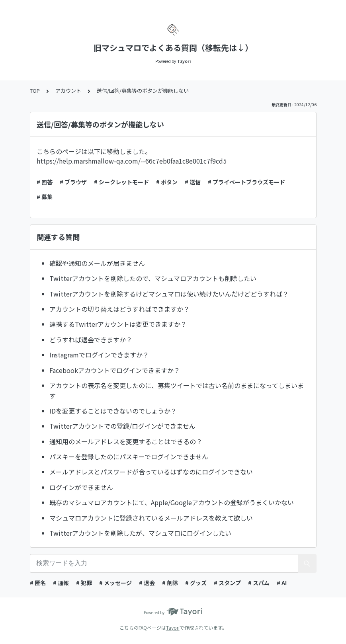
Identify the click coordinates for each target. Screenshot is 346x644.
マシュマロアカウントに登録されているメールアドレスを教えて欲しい (151, 518)
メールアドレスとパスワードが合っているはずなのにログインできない (151, 472)
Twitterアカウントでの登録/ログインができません (122, 426)
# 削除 (170, 583)
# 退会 (147, 583)
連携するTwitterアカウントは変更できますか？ (118, 324)
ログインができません (81, 487)
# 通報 (61, 583)
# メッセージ (115, 583)
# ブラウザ (73, 182)
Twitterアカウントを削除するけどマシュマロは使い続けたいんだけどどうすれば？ (169, 294)
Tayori (173, 627)
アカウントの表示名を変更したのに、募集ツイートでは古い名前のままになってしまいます (177, 390)
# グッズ (196, 583)
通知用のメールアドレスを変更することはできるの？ (126, 441)
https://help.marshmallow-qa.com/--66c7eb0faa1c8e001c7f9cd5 (132, 161)
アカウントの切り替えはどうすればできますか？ (119, 309)
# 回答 (45, 182)
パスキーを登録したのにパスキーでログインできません (129, 457)
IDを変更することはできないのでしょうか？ (113, 411)
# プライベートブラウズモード (246, 182)
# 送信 (193, 182)
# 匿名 (38, 583)
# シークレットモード (121, 182)
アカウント (68, 91)
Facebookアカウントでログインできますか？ (115, 370)
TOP (35, 91)
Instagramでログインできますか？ (99, 355)
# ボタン (167, 182)
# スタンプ (227, 583)
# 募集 (45, 197)
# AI (282, 583)
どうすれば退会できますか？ (91, 340)
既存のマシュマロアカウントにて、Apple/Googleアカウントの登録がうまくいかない (172, 502)
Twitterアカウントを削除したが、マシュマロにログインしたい (140, 533)
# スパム (259, 583)
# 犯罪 (84, 583)
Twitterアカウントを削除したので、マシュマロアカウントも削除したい (153, 278)
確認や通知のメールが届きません (97, 263)
